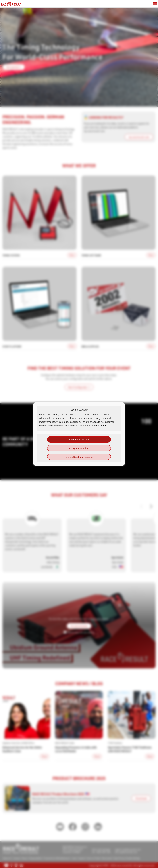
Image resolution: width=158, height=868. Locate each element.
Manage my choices (79, 448)
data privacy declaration (93, 425)
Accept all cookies (79, 439)
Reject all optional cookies (79, 457)
